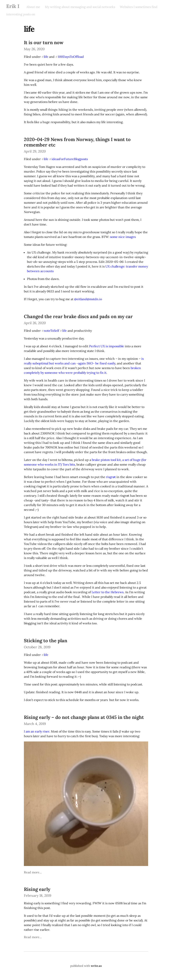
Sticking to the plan (46, 641)
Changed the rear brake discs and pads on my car (78, 316)
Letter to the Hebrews (108, 592)
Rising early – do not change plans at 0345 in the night (84, 717)
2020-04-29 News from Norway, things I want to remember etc (77, 142)
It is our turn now (44, 43)
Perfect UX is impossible (107, 346)
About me (33, 7)
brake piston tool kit (106, 460)
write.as (96, 966)
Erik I (13, 6)
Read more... (33, 872)
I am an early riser (37, 731)
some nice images (123, 237)
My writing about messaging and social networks (80, 7)
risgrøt (111, 477)
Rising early (37, 889)
